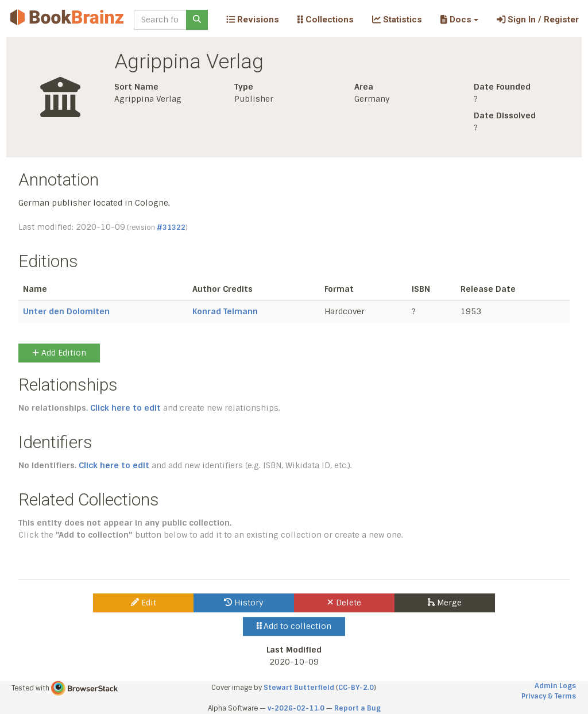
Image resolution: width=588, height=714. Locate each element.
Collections (326, 20)
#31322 (171, 227)
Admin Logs (555, 686)
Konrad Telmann (225, 311)
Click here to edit (125, 408)
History (244, 603)
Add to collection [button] (294, 626)
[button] (459, 20)
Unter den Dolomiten (66, 311)
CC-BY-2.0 (356, 688)
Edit (144, 603)
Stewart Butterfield (299, 688)
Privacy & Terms (549, 696)
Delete (344, 603)
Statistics (397, 20)
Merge (445, 603)
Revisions (253, 20)
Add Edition (59, 353)
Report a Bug (357, 708)
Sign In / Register (538, 20)
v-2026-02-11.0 (296, 708)
